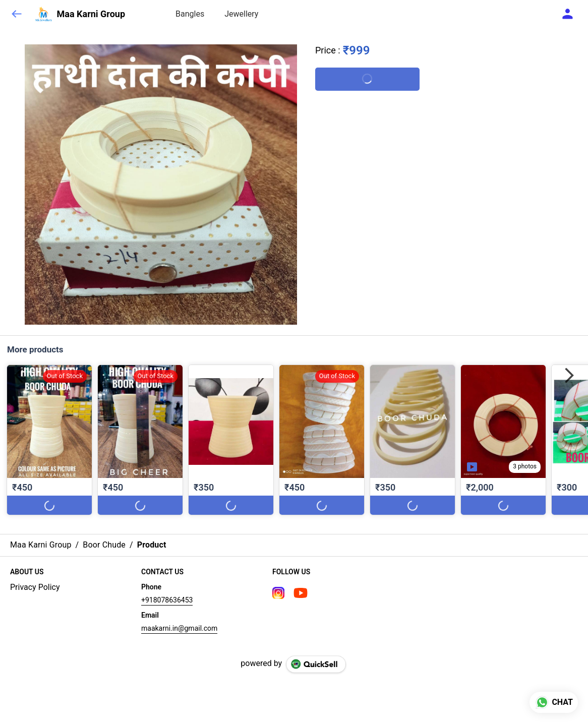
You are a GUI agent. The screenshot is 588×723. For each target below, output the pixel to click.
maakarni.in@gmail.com (179, 628)
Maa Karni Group (91, 14)
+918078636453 (167, 600)
